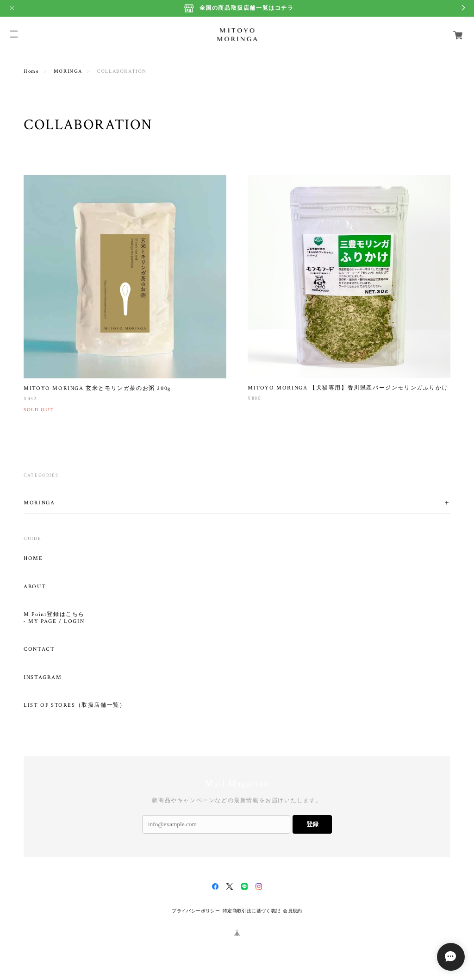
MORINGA (68, 71)
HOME (33, 559)
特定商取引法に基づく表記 (252, 911)
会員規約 (293, 911)
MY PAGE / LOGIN (56, 622)
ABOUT (35, 587)
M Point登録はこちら (54, 615)
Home (31, 71)
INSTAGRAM (43, 678)
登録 (312, 824)
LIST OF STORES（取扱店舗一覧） (75, 705)
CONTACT (39, 649)
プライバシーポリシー (196, 911)
